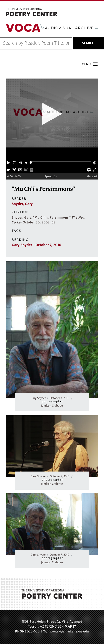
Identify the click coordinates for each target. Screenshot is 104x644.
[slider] (31, 162)
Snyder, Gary (22, 204)
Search (88, 43)
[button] (9, 162)
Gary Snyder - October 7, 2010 (37, 245)
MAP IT (70, 627)
